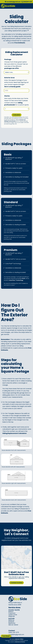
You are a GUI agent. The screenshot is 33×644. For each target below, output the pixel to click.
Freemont (12, 613)
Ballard (11, 612)
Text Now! (6, 636)
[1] (28, 30)
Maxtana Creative (20, 642)
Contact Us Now (16, 583)
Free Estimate (20, 43)
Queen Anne (13, 615)
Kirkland (11, 622)
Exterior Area (9, 78)
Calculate (17, 115)
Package (8, 59)
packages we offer (12, 68)
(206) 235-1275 (14, 632)
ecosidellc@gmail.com (14, 2)
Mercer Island (13, 625)
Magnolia (12, 616)
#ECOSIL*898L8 (19, 639)
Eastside (11, 618)
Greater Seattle (14, 610)
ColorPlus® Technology (16, 280)
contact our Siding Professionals (15, 120)
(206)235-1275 (28, 2)
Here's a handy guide (12, 87)
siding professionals (13, 104)
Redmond (12, 623)
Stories (7, 96)
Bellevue (11, 620)
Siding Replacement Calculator (15, 433)
